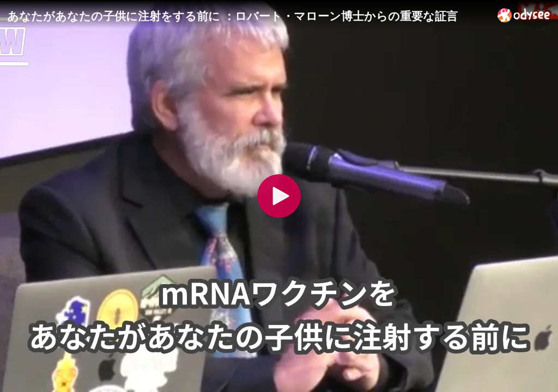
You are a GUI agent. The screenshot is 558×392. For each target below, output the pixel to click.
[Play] (279, 196)
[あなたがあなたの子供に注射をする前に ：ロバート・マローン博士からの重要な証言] (248, 16)
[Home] (524, 15)
